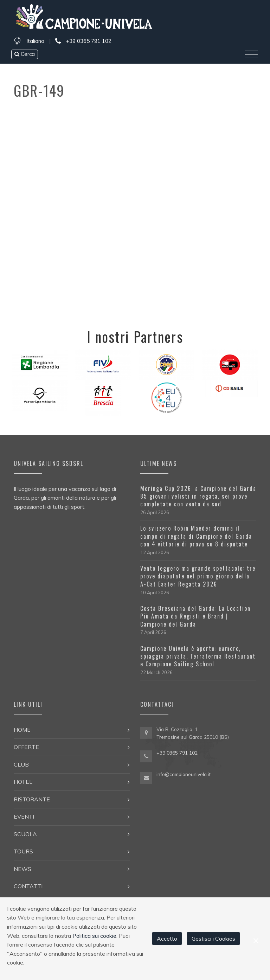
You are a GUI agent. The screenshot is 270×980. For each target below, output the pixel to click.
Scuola (25, 834)
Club (21, 764)
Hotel (23, 782)
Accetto (167, 939)
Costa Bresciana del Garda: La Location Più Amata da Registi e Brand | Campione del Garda (195, 616)
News (22, 869)
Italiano (35, 41)
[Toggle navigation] (252, 55)
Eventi (24, 816)
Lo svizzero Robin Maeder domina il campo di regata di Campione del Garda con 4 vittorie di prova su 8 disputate (196, 536)
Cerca (25, 54)
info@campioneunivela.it (184, 774)
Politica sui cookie (94, 936)
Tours (23, 851)
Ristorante (32, 799)
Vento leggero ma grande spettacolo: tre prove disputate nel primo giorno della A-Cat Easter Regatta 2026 (198, 576)
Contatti (28, 886)
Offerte (26, 747)
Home (22, 730)
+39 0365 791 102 (83, 41)
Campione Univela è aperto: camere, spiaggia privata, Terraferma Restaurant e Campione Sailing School (198, 656)
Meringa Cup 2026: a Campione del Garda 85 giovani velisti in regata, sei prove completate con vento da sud (198, 496)
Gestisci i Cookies (213, 939)
